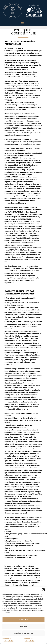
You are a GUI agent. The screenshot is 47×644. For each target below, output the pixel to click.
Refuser (23, 626)
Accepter (23, 620)
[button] (43, 590)
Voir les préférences (23, 633)
